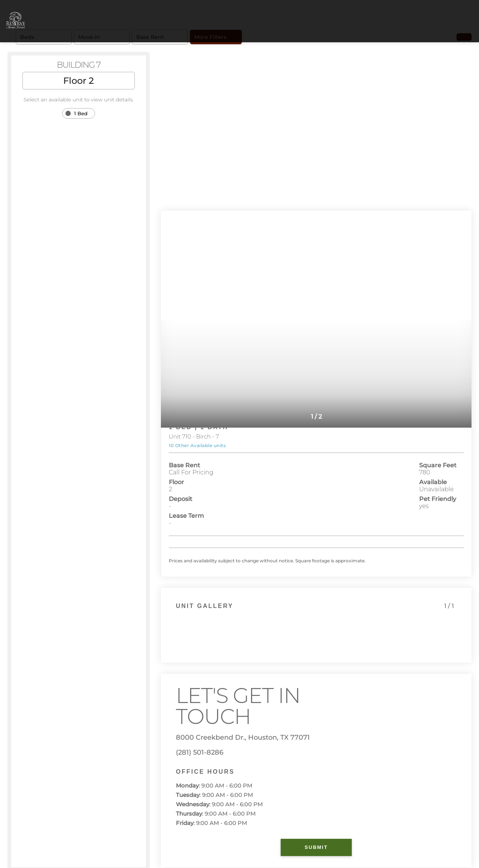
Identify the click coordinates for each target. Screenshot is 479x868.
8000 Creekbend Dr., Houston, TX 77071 (243, 737)
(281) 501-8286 (200, 752)
